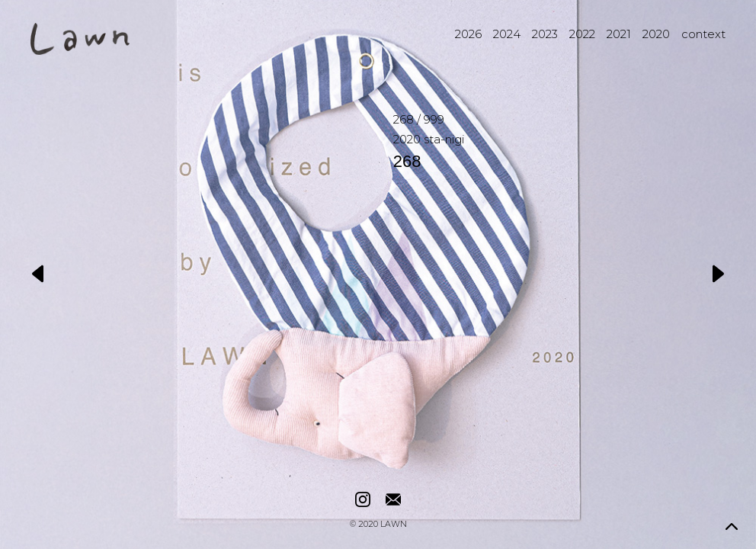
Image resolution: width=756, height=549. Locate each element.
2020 (656, 34)
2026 (468, 34)
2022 (582, 34)
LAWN (394, 525)
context (703, 34)
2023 (545, 34)
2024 (507, 34)
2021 (619, 34)
